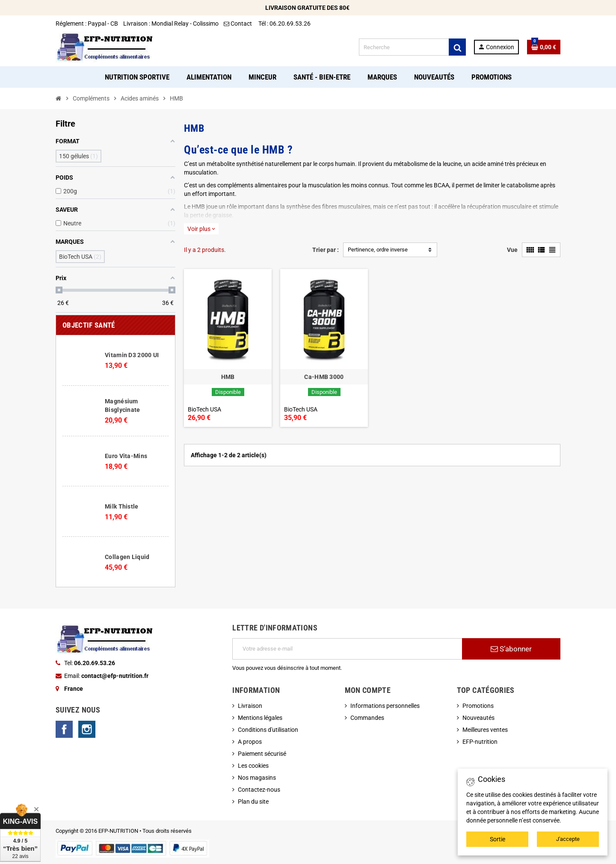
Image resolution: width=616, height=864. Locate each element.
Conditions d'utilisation (268, 730)
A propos (250, 742)
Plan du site (253, 802)
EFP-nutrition (480, 742)
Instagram (87, 729)
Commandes (367, 718)
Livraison (250, 706)
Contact (238, 24)
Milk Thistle (121, 506)
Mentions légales (260, 718)
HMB (228, 377)
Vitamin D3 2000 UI (132, 355)
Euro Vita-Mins (126, 456)
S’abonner (511, 649)
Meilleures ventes (485, 730)
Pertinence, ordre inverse (378, 250)
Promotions (478, 706)
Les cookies (253, 766)
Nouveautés (478, 718)
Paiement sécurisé (262, 754)
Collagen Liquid (127, 557)
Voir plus (201, 229)
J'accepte (568, 839)
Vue (512, 250)
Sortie (498, 839)
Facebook (64, 729)
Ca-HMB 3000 (324, 377)
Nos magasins (257, 778)
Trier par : (326, 250)
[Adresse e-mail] (347, 649)
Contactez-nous (259, 790)
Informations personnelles (385, 706)
